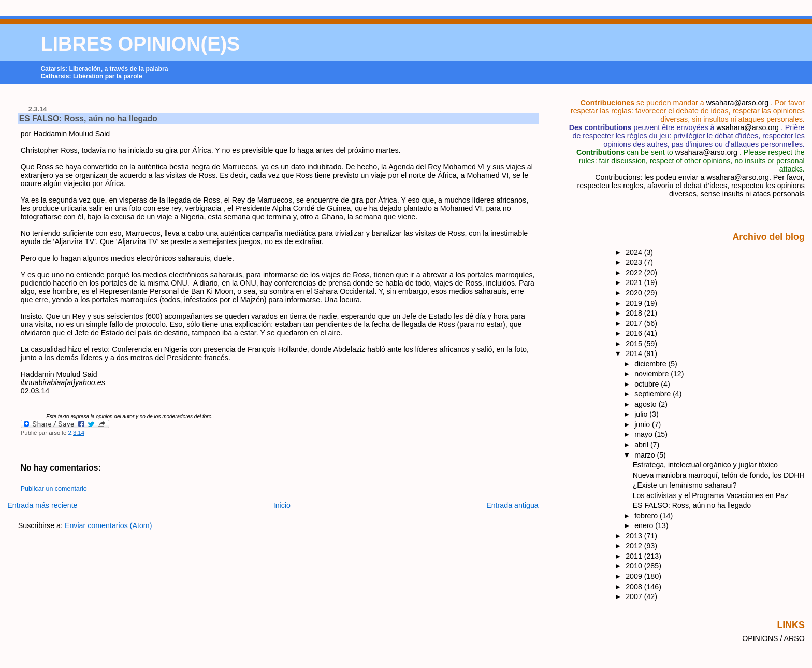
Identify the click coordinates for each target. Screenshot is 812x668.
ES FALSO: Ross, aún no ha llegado (88, 118)
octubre (648, 384)
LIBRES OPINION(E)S (140, 44)
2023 (635, 262)
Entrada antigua (512, 505)
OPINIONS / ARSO (773, 638)
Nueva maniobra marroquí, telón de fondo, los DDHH (719, 475)
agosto (646, 404)
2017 (635, 323)
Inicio (282, 505)
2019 (635, 303)
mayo (644, 434)
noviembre (653, 374)
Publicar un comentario (54, 489)
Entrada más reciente (42, 505)
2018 (635, 313)
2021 (635, 282)
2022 (635, 273)
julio (642, 414)
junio (643, 424)
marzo (646, 455)
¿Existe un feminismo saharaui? (685, 485)
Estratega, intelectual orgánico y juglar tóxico (705, 465)
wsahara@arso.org (737, 103)
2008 (635, 587)
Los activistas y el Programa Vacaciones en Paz (711, 495)
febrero (647, 516)
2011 (635, 556)
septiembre (654, 394)
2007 (635, 596)
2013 (635, 536)
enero (645, 525)
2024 (635, 252)
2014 (635, 353)
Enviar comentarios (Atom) (108, 525)
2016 (635, 333)
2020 (635, 293)
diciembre (651, 364)
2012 (635, 546)
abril (642, 445)
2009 (635, 576)
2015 (635, 344)
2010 (635, 566)
